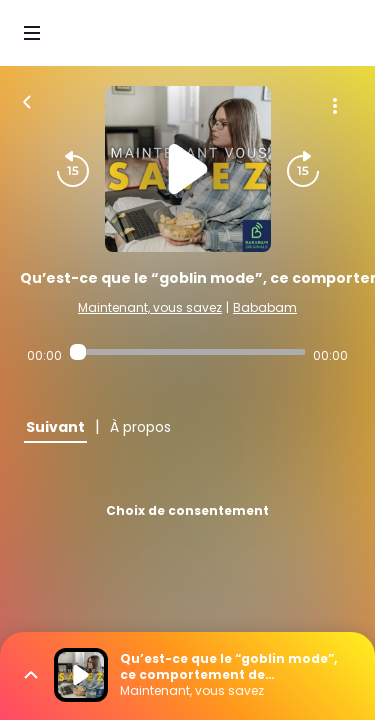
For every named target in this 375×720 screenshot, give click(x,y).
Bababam (265, 307)
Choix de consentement (187, 510)
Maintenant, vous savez (150, 307)
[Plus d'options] (335, 106)
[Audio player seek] (187, 352)
